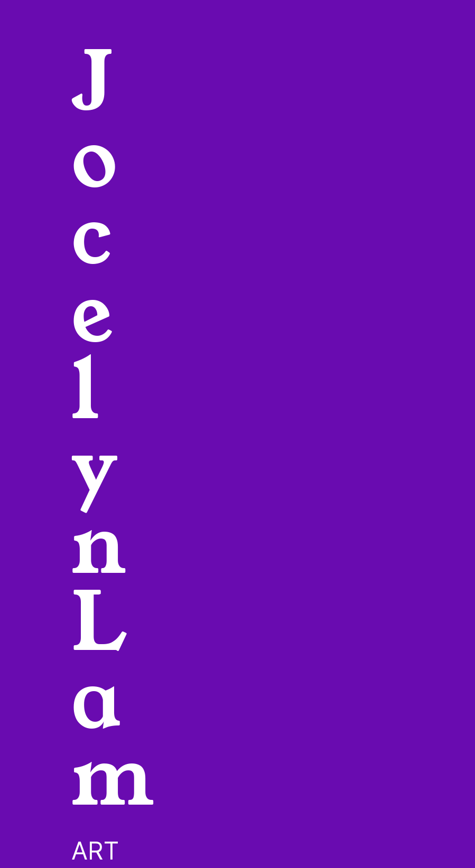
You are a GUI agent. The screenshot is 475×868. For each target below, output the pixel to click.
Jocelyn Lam (113, 431)
